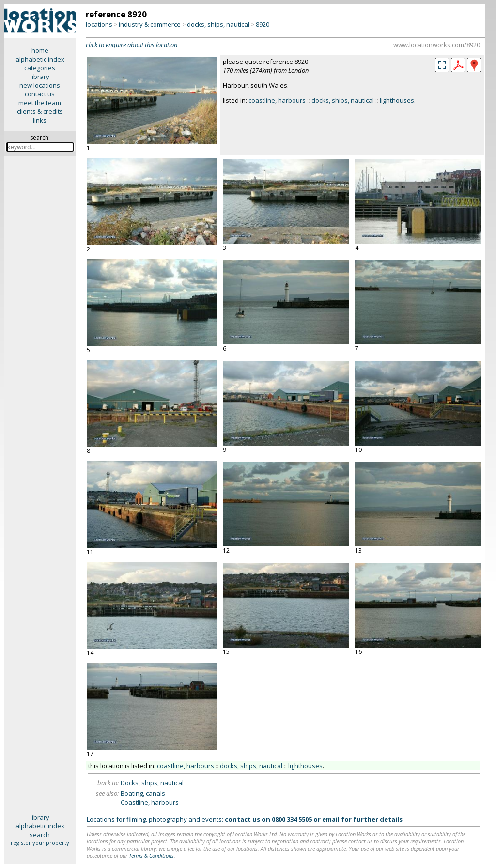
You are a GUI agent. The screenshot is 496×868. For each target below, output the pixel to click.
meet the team (40, 103)
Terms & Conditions (151, 856)
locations (99, 24)
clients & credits (40, 111)
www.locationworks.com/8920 (437, 45)
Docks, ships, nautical (152, 783)
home (40, 50)
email (331, 819)
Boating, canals (143, 793)
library (40, 77)
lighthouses (397, 100)
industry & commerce (150, 24)
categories (40, 68)
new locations (40, 85)
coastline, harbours (277, 100)
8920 (263, 24)
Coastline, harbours (150, 802)
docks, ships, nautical (218, 24)
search (40, 835)
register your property (40, 843)
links (40, 120)
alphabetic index (40, 59)
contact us (40, 94)
